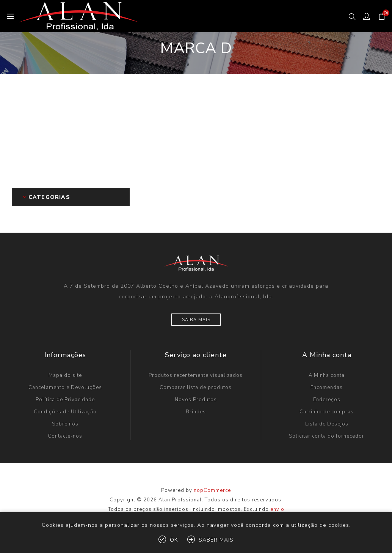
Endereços (327, 400)
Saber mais (216, 540)
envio (277, 509)
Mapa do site (65, 375)
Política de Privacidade (65, 400)
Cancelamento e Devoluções (65, 388)
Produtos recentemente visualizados (196, 375)
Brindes (196, 412)
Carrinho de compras (327, 412)
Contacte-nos (65, 436)
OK (174, 540)
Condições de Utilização (65, 412)
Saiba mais (196, 320)
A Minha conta (327, 375)
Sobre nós (65, 424)
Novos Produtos (196, 400)
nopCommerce (212, 490)
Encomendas (327, 388)
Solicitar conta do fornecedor (327, 436)
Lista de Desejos (327, 424)
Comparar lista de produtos (196, 388)
